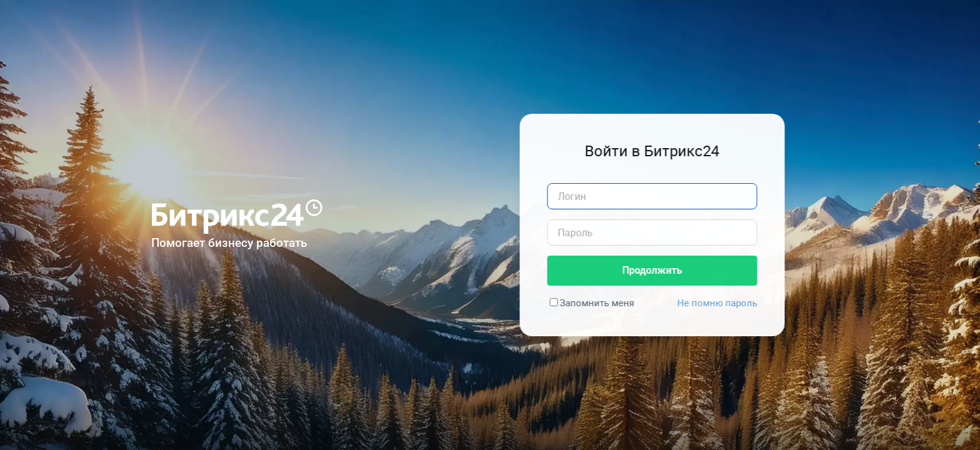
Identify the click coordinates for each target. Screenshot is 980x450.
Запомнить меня (601, 302)
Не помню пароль (721, 302)
